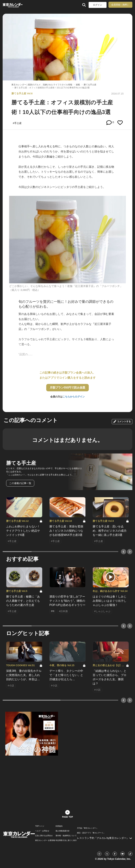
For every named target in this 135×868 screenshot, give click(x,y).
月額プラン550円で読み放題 (68, 388)
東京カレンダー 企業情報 (45, 840)
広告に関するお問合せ (44, 836)
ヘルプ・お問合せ (42, 831)
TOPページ (40, 826)
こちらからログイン (74, 397)
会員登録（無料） (120, 5)
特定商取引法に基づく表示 (66, 840)
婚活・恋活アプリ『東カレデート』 (91, 833)
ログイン (98, 5)
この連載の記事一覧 (20, 483)
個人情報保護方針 (63, 831)
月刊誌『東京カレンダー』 (88, 828)
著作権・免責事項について (66, 836)
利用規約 (59, 826)
